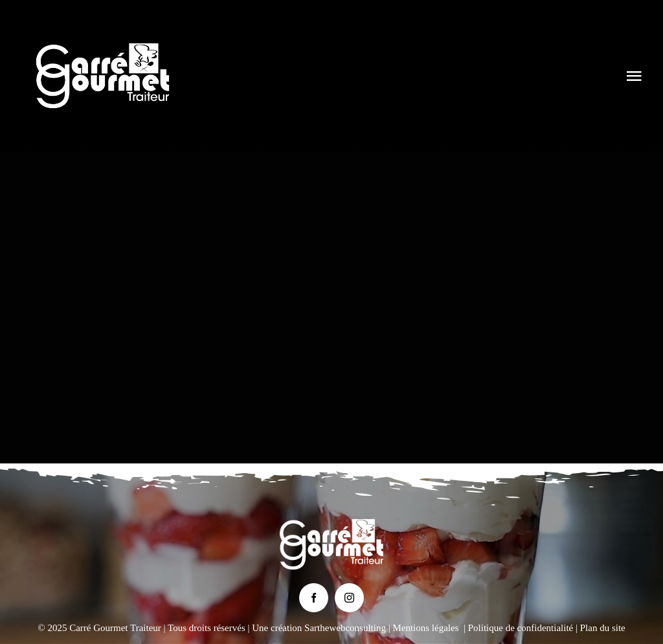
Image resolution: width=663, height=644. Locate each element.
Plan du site (603, 628)
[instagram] (349, 598)
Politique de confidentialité (521, 628)
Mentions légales (425, 628)
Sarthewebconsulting (345, 628)
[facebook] (314, 598)
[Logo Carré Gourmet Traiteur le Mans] (103, 32)
